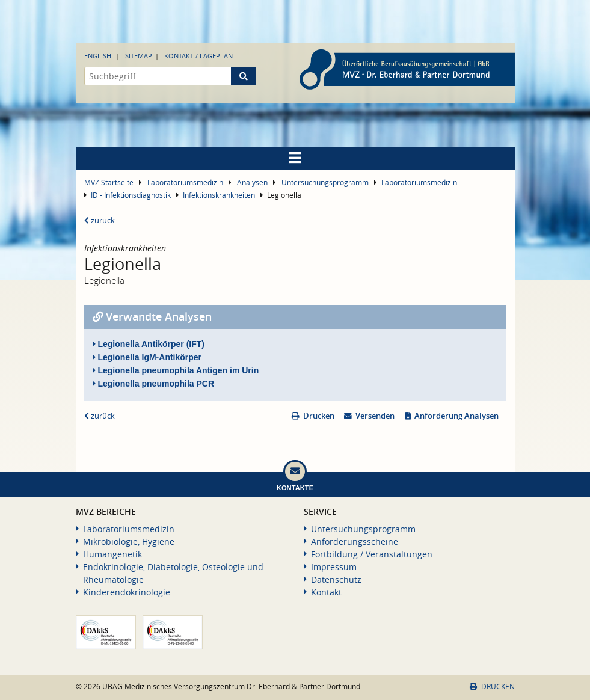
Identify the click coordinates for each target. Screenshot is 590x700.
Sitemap (139, 56)
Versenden (375, 416)
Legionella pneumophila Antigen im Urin (176, 370)
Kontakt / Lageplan (198, 56)
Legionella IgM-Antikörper (147, 357)
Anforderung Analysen (456, 416)
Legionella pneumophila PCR (154, 384)
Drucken (319, 416)
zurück (100, 220)
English (98, 56)
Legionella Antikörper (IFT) (149, 344)
